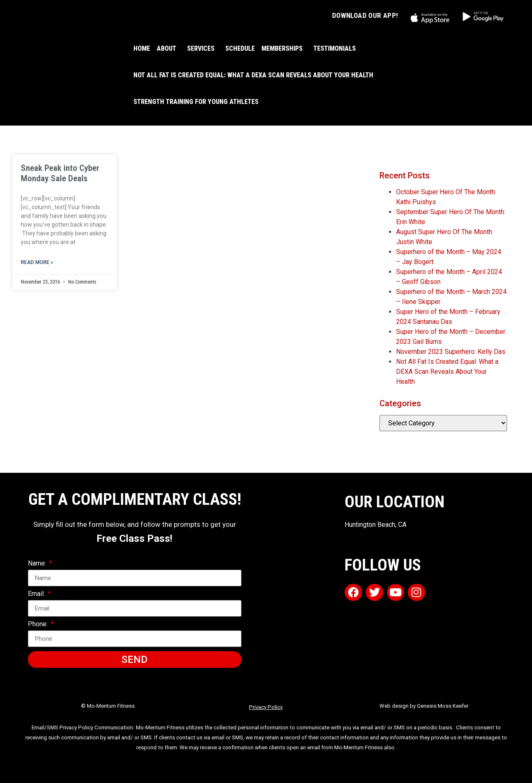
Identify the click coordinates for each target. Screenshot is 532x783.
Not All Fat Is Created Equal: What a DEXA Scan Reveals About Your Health (253, 75)
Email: (37, 594)
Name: (38, 564)
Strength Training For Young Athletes (196, 102)
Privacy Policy (266, 707)
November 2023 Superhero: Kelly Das (451, 352)
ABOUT (169, 49)
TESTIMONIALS (335, 48)
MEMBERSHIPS (284, 49)
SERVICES (203, 49)
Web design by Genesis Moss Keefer (424, 706)
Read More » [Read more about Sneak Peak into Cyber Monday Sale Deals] (37, 262)
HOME (142, 48)
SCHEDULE (240, 48)
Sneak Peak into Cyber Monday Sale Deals (60, 173)
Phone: (39, 624)
